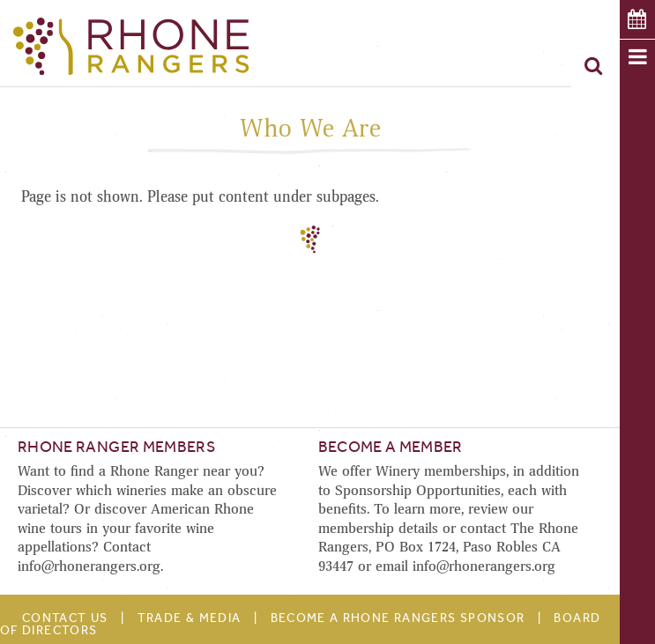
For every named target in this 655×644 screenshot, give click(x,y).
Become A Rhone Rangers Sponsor (398, 618)
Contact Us (65, 618)
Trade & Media (190, 618)
